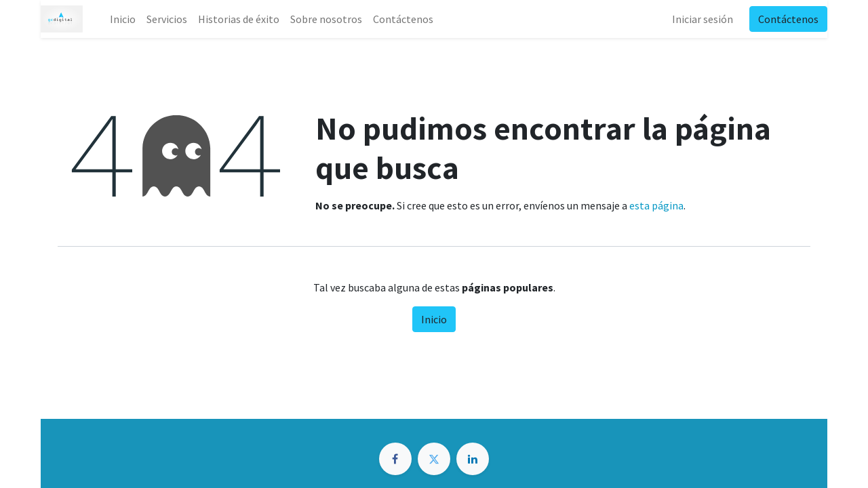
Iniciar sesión (703, 19)
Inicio (434, 319)
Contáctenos (788, 19)
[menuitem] (123, 19)
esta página (656, 205)
